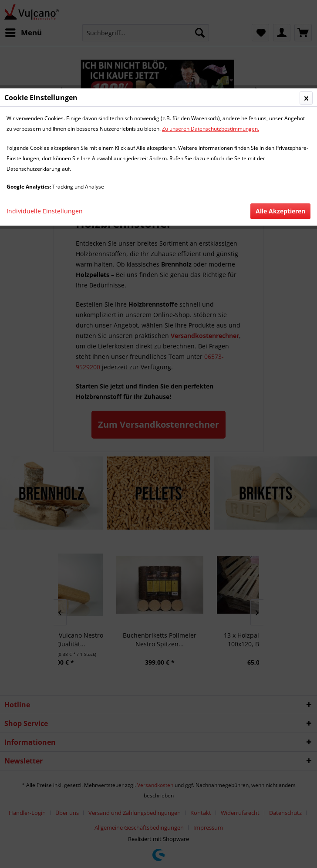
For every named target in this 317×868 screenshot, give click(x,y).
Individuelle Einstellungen (45, 211)
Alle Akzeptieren (280, 211)
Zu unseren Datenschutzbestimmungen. (211, 129)
